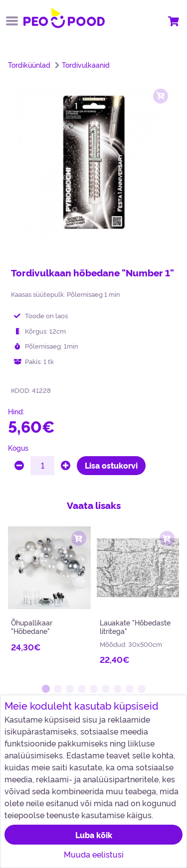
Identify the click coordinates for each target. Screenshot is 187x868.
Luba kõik (94, 835)
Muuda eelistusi (94, 854)
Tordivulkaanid (86, 65)
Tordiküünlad (29, 65)
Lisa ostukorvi (111, 465)
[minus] (19, 466)
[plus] (66, 466)
